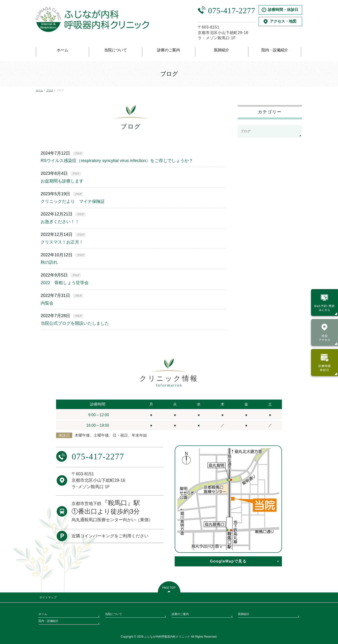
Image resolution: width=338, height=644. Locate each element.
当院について (114, 614)
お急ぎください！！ (60, 222)
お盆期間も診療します (62, 181)
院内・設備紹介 (48, 621)
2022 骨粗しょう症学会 (65, 283)
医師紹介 (244, 614)
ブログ (78, 153)
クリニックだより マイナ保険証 (73, 201)
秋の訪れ (49, 262)
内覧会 (47, 303)
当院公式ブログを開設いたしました (75, 323)
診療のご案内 (180, 614)
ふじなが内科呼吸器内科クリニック (167, 637)
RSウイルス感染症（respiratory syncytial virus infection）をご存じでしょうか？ (117, 161)
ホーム (43, 614)
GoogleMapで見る (228, 561)
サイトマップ (48, 597)
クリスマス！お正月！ (62, 242)
